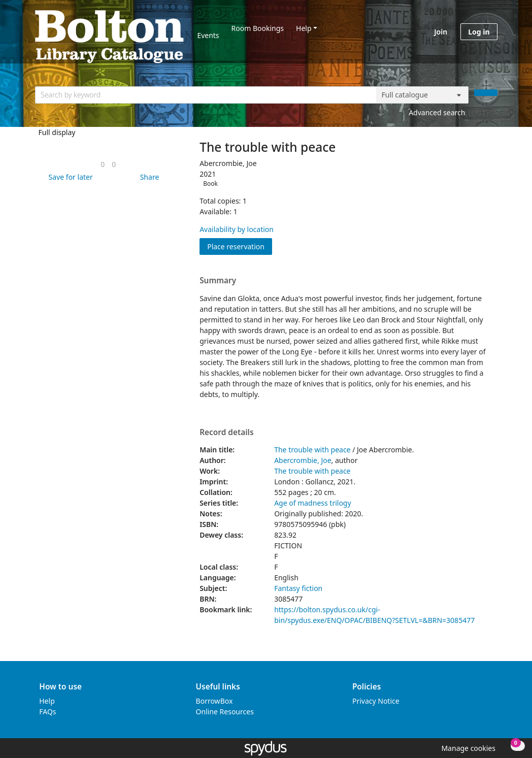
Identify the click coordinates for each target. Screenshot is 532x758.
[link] (103, 164)
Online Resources (225, 712)
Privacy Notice (376, 701)
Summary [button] (218, 281)
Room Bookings (258, 28)
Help (304, 28)
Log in (479, 32)
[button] (69, 177)
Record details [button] (226, 433)
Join (441, 32)
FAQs (47, 712)
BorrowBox (214, 701)
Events (208, 35)
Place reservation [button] (240, 246)
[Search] (486, 93)
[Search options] (422, 95)
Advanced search (437, 112)
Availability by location (237, 229)
